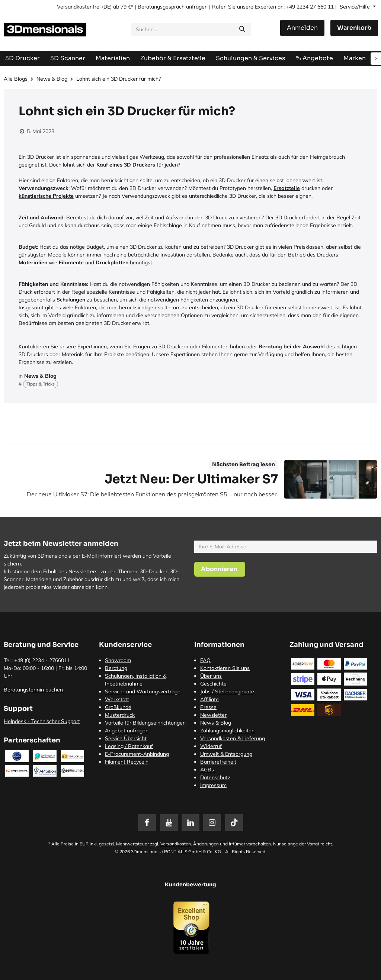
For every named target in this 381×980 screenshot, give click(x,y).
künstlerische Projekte (46, 196)
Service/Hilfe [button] (356, 7)
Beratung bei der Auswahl (292, 346)
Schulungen (71, 300)
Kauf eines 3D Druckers (126, 165)
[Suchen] (242, 29)
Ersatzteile (287, 188)
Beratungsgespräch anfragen (173, 7)
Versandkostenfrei (79, 7)
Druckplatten (112, 262)
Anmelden (302, 28)
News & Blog (52, 79)
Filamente (71, 262)
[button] (220, 569)
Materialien (33, 262)
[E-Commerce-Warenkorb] (354, 28)
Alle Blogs (16, 79)
